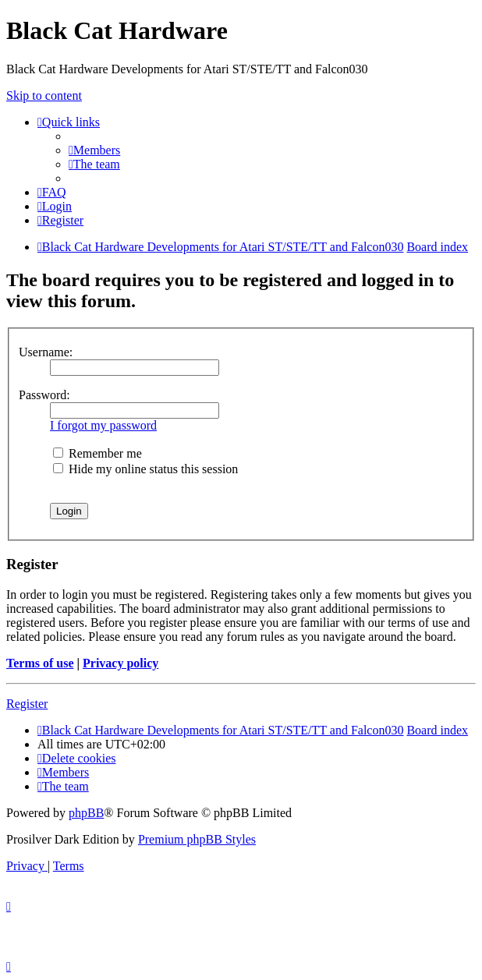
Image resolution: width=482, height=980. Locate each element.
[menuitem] (94, 150)
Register (27, 704)
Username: (46, 352)
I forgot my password (103, 425)
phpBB (86, 813)
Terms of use (40, 663)
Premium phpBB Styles (197, 839)
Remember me (97, 453)
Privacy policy (120, 663)
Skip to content (44, 96)
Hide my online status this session (145, 469)
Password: (44, 395)
